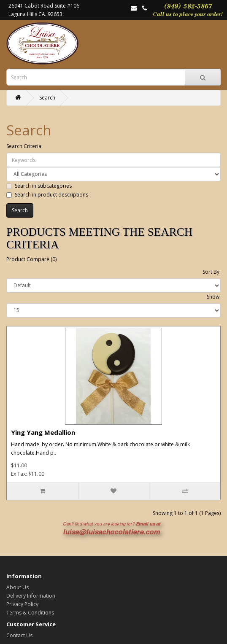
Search (47, 98)
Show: (214, 297)
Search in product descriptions (47, 195)
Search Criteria (24, 146)
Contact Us (19, 635)
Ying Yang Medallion (43, 432)
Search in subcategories (39, 186)
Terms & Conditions (30, 613)
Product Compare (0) (31, 259)
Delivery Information (31, 596)
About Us (18, 587)
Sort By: (212, 272)
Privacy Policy (22, 604)
